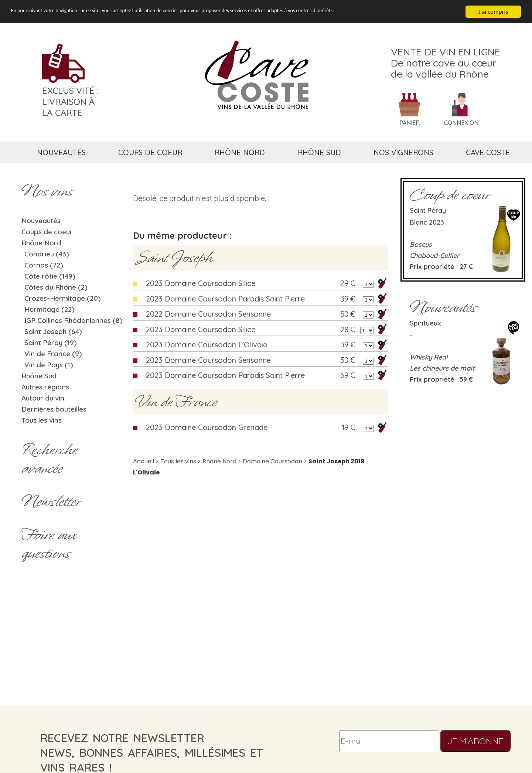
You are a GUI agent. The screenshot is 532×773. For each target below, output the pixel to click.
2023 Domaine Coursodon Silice (201, 283)
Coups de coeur (47, 232)
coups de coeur (150, 152)
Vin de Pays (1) (49, 365)
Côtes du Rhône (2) (56, 287)
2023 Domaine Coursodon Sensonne (208, 360)
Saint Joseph (174, 258)
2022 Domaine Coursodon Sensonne (208, 314)
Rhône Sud (39, 376)
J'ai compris (493, 12)
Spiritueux (425, 323)
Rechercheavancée (49, 459)
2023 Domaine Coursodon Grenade (207, 427)
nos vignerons (403, 152)
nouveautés (61, 152)
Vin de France (176, 402)
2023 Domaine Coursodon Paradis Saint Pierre (225, 299)
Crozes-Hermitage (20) (63, 298)
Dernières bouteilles (54, 409)
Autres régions (45, 387)
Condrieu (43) (47, 254)
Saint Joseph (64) (53, 331)
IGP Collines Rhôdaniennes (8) (74, 320)
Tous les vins (42, 420)
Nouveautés (41, 221)
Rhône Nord (41, 243)
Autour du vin (43, 398)
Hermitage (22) (50, 309)
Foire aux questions (49, 544)
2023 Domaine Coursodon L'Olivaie (207, 345)
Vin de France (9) (53, 354)
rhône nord (240, 152)
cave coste (488, 152)
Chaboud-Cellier (435, 256)
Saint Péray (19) (51, 343)
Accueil (144, 461)
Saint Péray (428, 210)
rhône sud (319, 152)
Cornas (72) (44, 265)
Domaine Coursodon (272, 461)
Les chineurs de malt (442, 368)
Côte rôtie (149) (50, 276)
